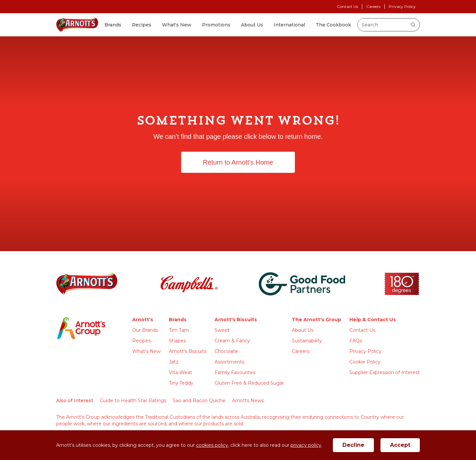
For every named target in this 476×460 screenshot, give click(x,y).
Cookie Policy (365, 362)
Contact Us (347, 6)
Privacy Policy (402, 6)
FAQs (356, 341)
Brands (113, 25)
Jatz (174, 362)
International (289, 25)
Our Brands (145, 330)
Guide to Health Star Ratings (133, 401)
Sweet (222, 330)
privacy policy (306, 445)
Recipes (142, 25)
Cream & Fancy (232, 341)
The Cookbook (333, 25)
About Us (252, 25)
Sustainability (307, 341)
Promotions (216, 25)
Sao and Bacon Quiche (199, 401)
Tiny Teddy (181, 383)
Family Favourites (235, 372)
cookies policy (212, 445)
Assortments (229, 362)
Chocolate (226, 351)
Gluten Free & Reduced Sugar (249, 383)
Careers (373, 6)
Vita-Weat (180, 372)
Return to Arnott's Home (238, 162)
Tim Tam (179, 330)
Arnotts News (248, 401)
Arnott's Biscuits (188, 351)
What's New (177, 25)
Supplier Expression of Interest (385, 372)
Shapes (177, 341)
